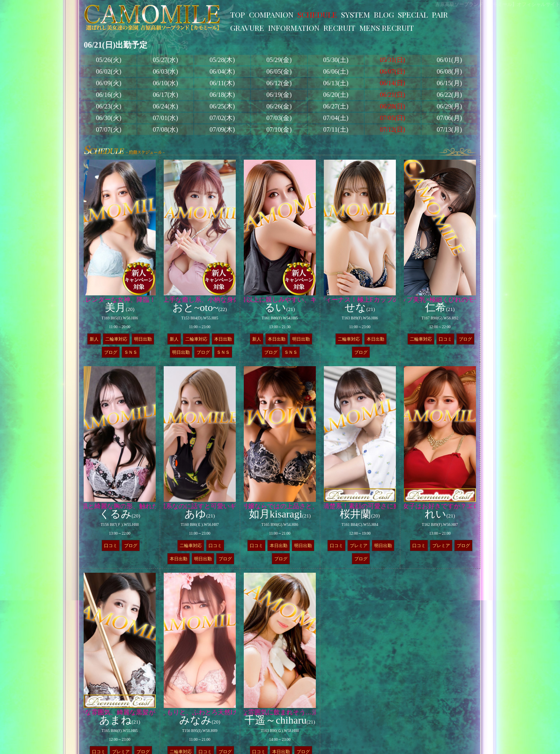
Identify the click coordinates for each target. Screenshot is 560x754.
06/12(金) (279, 83)
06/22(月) (449, 95)
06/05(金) (279, 71)
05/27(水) (166, 60)
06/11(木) (222, 83)
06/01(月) (449, 60)
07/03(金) (279, 118)
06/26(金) (279, 106)
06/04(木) (222, 71)
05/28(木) (222, 60)
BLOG (384, 14)
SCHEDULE (317, 14)
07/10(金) (279, 129)
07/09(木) (222, 129)
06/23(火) (109, 106)
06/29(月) (449, 106)
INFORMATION (294, 28)
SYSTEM (355, 14)
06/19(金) (279, 95)
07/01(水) (166, 118)
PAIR (440, 14)
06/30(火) (109, 118)
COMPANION (271, 14)
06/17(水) (166, 95)
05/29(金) (279, 60)
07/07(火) (109, 129)
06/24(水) (166, 106)
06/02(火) (109, 71)
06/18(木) (222, 95)
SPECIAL (413, 14)
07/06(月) (449, 118)
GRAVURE (247, 28)
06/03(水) (166, 71)
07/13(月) (449, 129)
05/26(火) (109, 60)
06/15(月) (449, 83)
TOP (238, 14)
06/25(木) (222, 106)
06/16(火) (109, 95)
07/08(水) (166, 129)
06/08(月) (449, 71)
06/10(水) (166, 83)
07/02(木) (222, 118)
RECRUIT (339, 28)
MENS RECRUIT (387, 28)
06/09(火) (109, 83)
